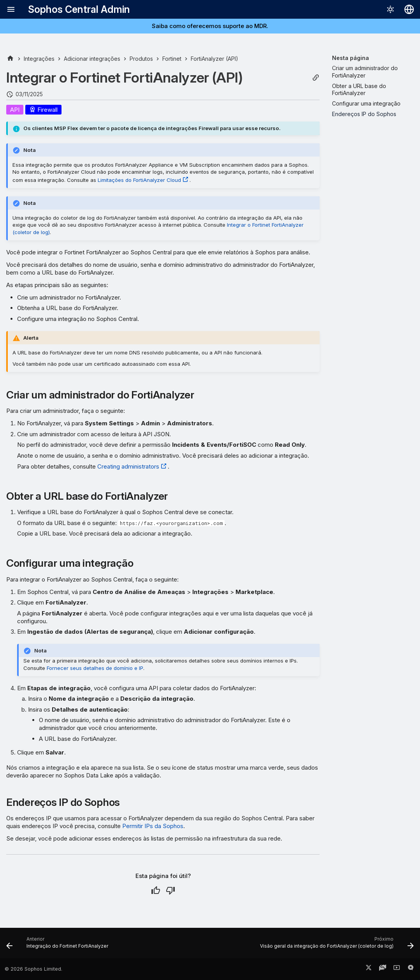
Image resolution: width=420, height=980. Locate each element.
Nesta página (351, 58)
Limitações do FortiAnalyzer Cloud (139, 180)
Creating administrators (128, 466)
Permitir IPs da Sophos (153, 826)
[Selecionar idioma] (409, 9)
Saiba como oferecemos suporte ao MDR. (210, 26)
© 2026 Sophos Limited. (33, 969)
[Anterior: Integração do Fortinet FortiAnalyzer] (59, 945)
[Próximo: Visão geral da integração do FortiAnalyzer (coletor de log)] (336, 945)
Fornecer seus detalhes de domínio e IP (95, 668)
